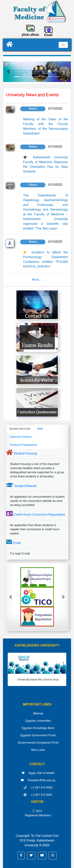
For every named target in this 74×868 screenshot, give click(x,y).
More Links (38, 750)
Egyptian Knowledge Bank (38, 728)
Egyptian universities (38, 721)
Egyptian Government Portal (38, 735)
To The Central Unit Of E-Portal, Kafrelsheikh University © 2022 (39, 841)
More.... (37, 280)
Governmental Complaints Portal (38, 743)
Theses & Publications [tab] (23, 445)
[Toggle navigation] (63, 45)
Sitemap (38, 714)
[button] (8, 72)
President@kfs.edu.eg (38, 780)
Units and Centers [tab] (21, 437)
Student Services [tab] (20, 429)
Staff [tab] (40, 429)
